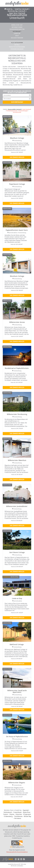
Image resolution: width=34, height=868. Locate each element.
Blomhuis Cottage (17, 276)
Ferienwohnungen (17, 49)
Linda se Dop (17, 598)
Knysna (12, 814)
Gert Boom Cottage (17, 552)
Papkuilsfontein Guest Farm (17, 230)
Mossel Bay (27, 816)
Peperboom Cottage (17, 184)
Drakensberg (8, 816)
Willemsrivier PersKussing (17, 414)
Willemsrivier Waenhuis (17, 460)
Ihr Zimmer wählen (17, 157)
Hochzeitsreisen (17, 38)
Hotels (17, 45)
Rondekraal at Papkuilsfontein (17, 368)
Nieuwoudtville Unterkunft (15, 109)
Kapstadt (26, 810)
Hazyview (19, 814)
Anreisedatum (30, 95)
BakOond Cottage (17, 644)
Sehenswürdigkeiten (17, 29)
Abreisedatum (30, 99)
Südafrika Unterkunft (22, 9)
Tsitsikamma (18, 816)
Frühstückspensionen (17, 47)
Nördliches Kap (17, 25)
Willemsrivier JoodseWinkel (17, 506)
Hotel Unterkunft (27, 109)
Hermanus (18, 818)
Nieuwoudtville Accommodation (17, 852)
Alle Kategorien (17, 43)
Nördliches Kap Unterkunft (17, 11)
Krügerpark (27, 814)
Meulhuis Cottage (17, 138)
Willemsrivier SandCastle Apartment (17, 691)
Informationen (17, 27)
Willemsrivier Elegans (17, 783)
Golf (17, 36)
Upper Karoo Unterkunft (17, 13)
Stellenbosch (8, 812)
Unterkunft (17, 31)
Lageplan (17, 34)
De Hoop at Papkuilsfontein (17, 737)
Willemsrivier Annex (17, 322)
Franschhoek (17, 812)
